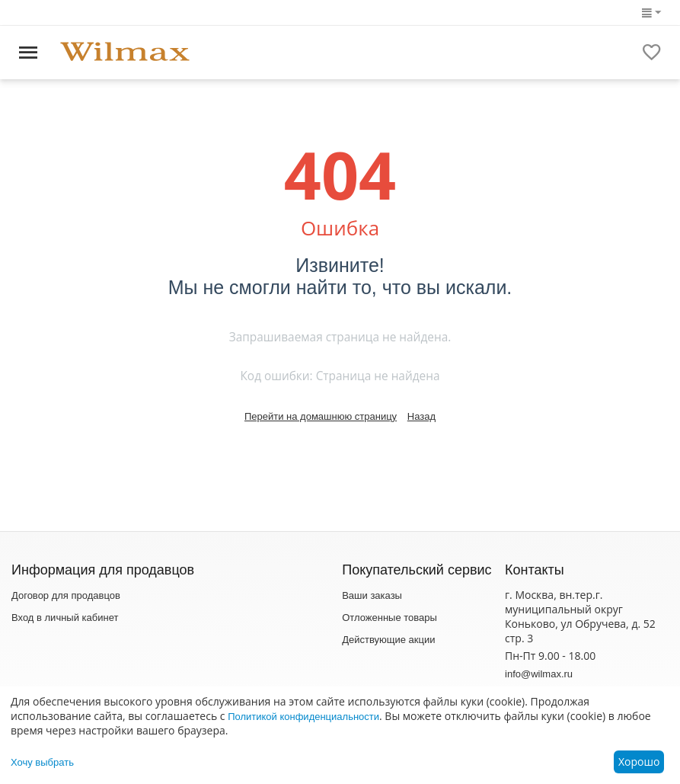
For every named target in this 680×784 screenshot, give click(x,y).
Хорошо (639, 762)
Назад (421, 416)
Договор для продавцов (66, 595)
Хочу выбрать (42, 762)
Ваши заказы (372, 595)
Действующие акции (388, 640)
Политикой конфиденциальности (303, 717)
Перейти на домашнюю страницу (321, 416)
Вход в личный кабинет (65, 618)
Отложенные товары (389, 618)
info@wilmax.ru (539, 674)
